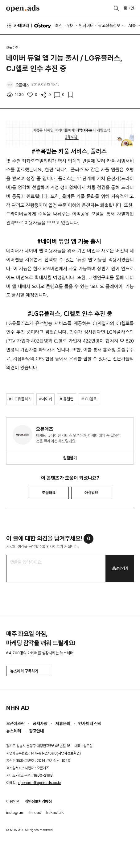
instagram (15, 813)
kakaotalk (55, 813)
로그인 (129, 8)
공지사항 (40, 723)
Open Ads (23, 9)
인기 (71, 26)
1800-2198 (43, 775)
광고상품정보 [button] (109, 26)
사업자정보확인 (69, 753)
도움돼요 (49, 493)
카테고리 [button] (18, 26)
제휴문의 (63, 723)
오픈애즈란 (15, 723)
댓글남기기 (120, 568)
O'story (43, 26)
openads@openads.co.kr (40, 783)
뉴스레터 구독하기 (29, 671)
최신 (59, 26)
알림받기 (70, 458)
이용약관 (13, 801)
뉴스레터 (14, 731)
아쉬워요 (91, 493)
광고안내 (36, 731)
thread (35, 813)
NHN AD (18, 708)
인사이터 (86, 26)
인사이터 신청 (90, 723)
